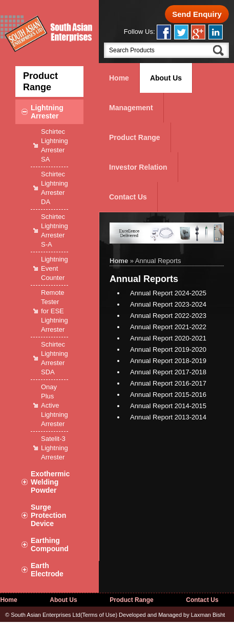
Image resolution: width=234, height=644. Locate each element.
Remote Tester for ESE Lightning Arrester (55, 311)
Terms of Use (99, 615)
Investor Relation (138, 167)
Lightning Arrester (47, 112)
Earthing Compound (50, 545)
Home (119, 78)
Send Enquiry (197, 14)
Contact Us (128, 197)
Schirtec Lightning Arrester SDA (55, 358)
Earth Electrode (47, 570)
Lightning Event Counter (55, 268)
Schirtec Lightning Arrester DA (55, 188)
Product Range (135, 137)
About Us (166, 78)
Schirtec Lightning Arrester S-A (55, 230)
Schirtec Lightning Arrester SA (55, 145)
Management (131, 108)
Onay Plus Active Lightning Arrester (55, 405)
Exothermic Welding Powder (50, 482)
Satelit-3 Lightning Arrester (55, 448)
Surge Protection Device (48, 515)
